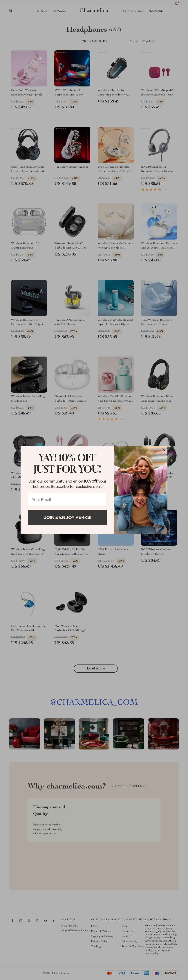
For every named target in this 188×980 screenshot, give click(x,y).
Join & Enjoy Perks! (67, 517)
